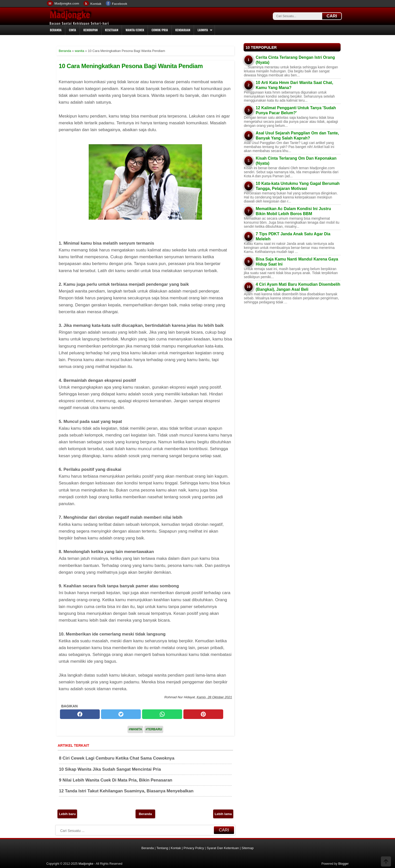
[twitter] (121, 714)
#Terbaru (154, 729)
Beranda (56, 30)
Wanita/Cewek (135, 30)
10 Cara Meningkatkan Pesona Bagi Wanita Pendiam (131, 66)
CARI (332, 16)
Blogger (343, 864)
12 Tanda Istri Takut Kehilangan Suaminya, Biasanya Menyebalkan (126, 791)
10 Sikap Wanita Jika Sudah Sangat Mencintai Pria (110, 769)
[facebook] (80, 714)
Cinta (72, 30)
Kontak (96, 4)
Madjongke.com (67, 3)
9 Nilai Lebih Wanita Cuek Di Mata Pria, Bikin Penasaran (116, 780)
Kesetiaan (112, 30)
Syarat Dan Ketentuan (223, 848)
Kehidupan (91, 30)
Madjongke (70, 15)
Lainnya (203, 30)
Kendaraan (183, 30)
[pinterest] (203, 714)
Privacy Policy (194, 848)
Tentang (162, 848)
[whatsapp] (162, 714)
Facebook (120, 4)
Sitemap (248, 848)
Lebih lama (223, 814)
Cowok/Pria (160, 30)
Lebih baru (67, 814)
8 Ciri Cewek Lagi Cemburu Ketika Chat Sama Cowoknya (117, 758)
